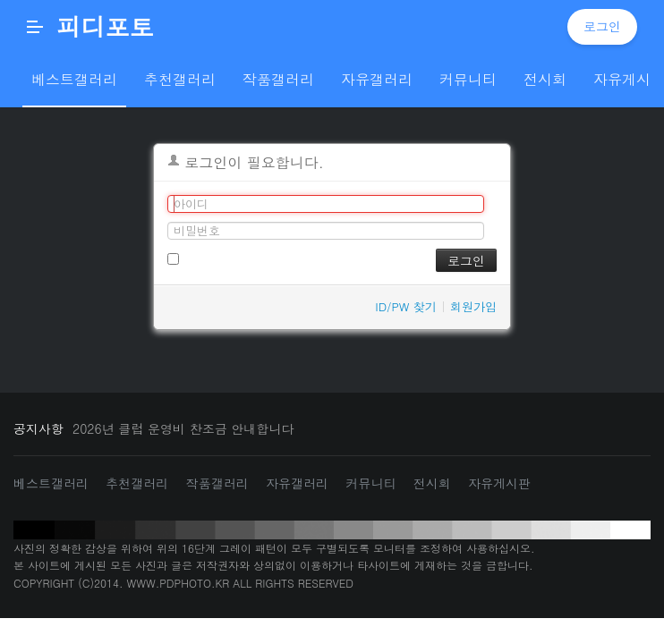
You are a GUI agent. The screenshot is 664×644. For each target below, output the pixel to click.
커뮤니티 (370, 483)
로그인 (602, 26)
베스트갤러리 (51, 483)
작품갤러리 (217, 483)
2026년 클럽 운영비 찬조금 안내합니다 (183, 428)
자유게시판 (499, 483)
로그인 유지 (206, 257)
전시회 (432, 483)
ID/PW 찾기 (406, 306)
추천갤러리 (137, 483)
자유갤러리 (297, 483)
